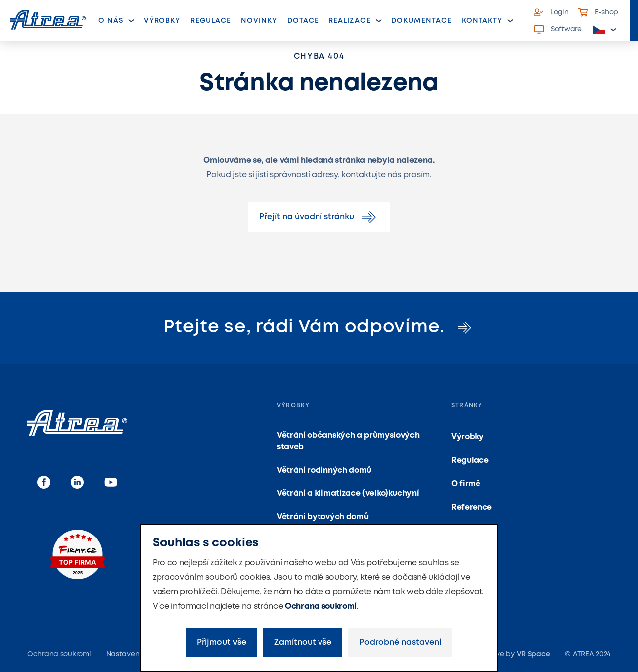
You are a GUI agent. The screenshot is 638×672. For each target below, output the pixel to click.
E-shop (598, 12)
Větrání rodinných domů (324, 470)
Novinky (259, 21)
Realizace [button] (349, 21)
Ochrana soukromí (321, 606)
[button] (604, 30)
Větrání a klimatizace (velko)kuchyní (348, 493)
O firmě (466, 484)
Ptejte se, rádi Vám (319, 327)
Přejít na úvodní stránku (319, 217)
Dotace (303, 21)
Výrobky (162, 21)
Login (551, 12)
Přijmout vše (222, 642)
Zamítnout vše (303, 642)
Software (558, 30)
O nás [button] (111, 21)
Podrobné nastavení (400, 642)
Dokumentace (422, 21)
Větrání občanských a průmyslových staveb (348, 441)
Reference (472, 507)
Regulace (211, 21)
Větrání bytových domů (322, 517)
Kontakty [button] (482, 21)
